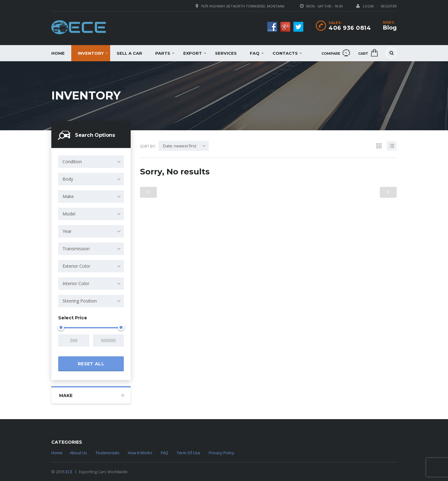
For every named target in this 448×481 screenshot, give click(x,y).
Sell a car (129, 53)
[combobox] (91, 162)
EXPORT (193, 53)
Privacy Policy (222, 453)
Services (226, 53)
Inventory (91, 53)
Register (389, 6)
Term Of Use (189, 453)
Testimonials (107, 453)
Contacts (285, 53)
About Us (79, 453)
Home (58, 53)
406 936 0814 (350, 28)
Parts (163, 53)
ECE (69, 472)
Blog (390, 28)
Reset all (91, 364)
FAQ (255, 53)
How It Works (140, 453)
